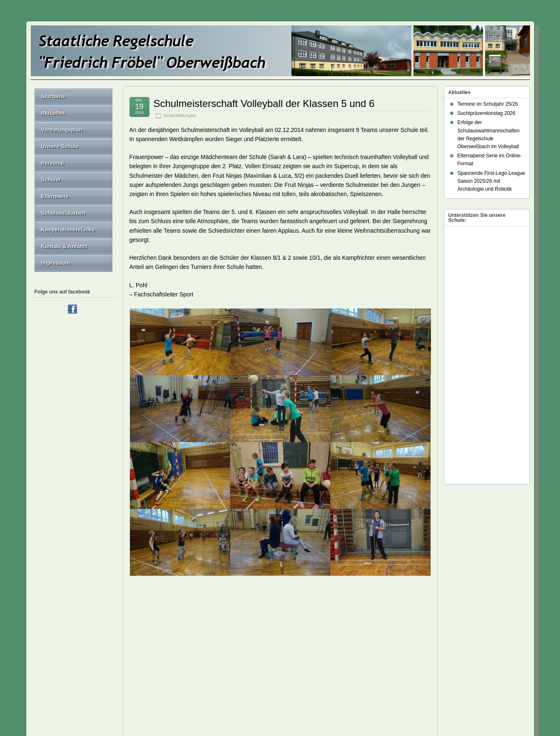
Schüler (73, 180)
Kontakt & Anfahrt (64, 246)
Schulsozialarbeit (63, 213)
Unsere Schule (73, 146)
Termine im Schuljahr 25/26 (488, 104)
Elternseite (73, 196)
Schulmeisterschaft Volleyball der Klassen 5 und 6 (264, 103)
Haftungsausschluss (313, 665)
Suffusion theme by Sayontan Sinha (493, 702)
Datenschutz (305, 656)
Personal (73, 163)
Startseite (54, 96)
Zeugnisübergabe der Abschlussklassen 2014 (181, 628)
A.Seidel (169, 606)
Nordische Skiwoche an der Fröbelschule (384, 628)
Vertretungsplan (62, 130)
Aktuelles (53, 113)
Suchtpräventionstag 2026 (487, 113)
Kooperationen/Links (68, 230)
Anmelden (427, 676)
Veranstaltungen (180, 115)
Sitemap (176, 665)
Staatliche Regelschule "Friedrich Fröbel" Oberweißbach (104, 702)
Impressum (56, 263)
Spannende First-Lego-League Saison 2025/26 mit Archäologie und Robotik (492, 181)
